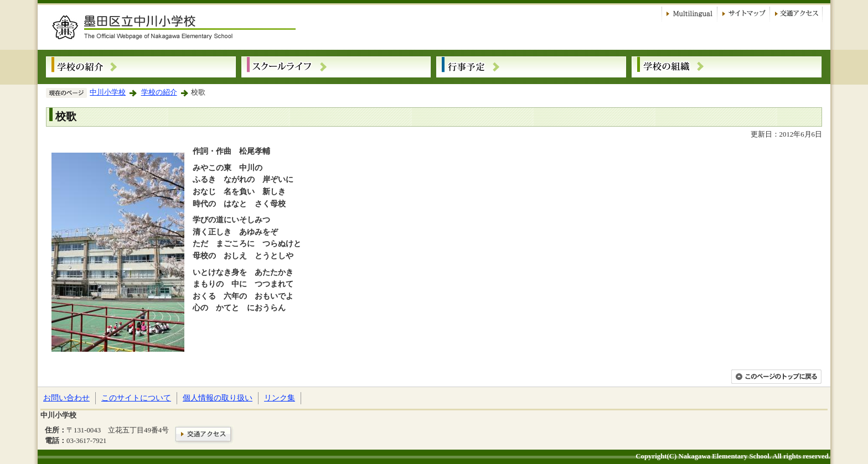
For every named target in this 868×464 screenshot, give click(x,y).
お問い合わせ (66, 398)
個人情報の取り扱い (218, 398)
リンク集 (280, 398)
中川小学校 (108, 92)
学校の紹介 (159, 92)
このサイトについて (136, 398)
